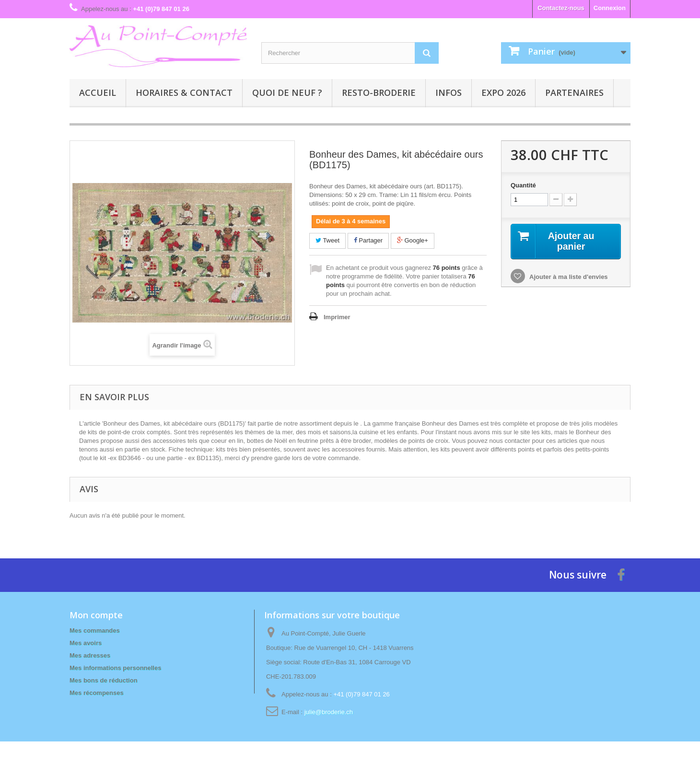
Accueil (98, 93)
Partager (368, 240)
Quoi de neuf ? (287, 93)
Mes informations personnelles (115, 668)
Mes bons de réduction (104, 680)
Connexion (610, 8)
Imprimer (337, 317)
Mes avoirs (86, 643)
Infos (449, 93)
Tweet (327, 240)
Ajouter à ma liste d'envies (568, 277)
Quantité (523, 185)
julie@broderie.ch (329, 712)
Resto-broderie (379, 93)
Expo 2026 (503, 93)
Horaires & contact (184, 93)
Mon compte (96, 615)
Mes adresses (90, 655)
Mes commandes (95, 630)
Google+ (413, 240)
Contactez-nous (561, 8)
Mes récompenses (97, 693)
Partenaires (574, 93)
